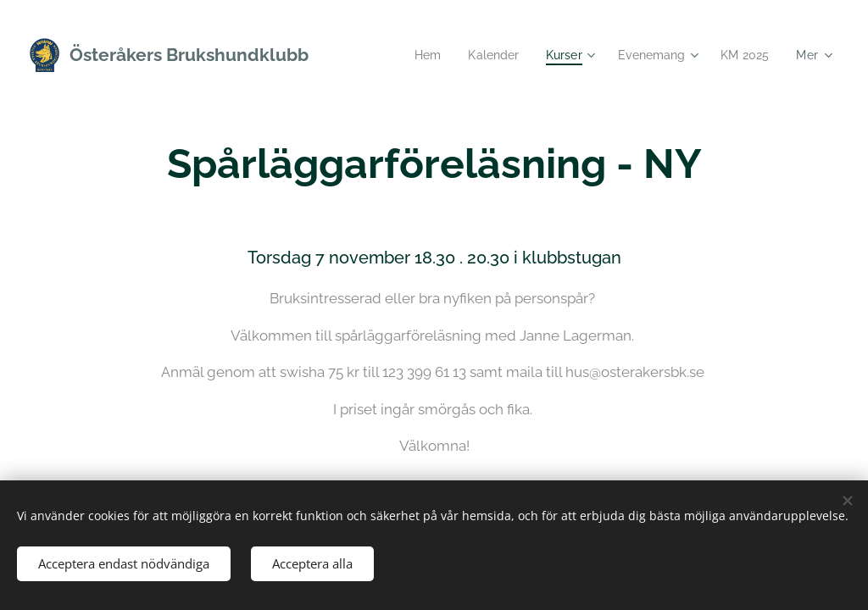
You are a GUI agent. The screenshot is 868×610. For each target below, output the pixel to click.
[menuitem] (416, 55)
